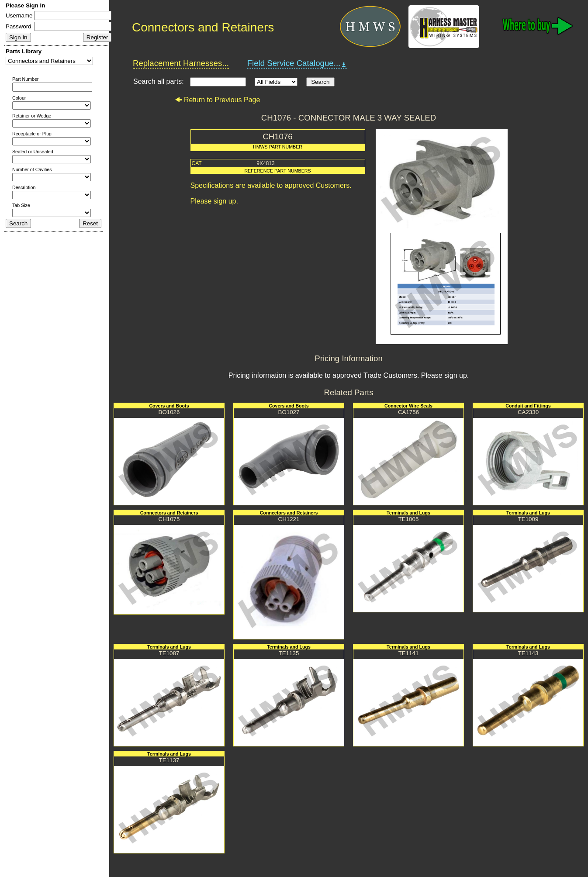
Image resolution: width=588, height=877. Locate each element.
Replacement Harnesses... (181, 63)
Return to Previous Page (217, 100)
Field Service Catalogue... (297, 63)
